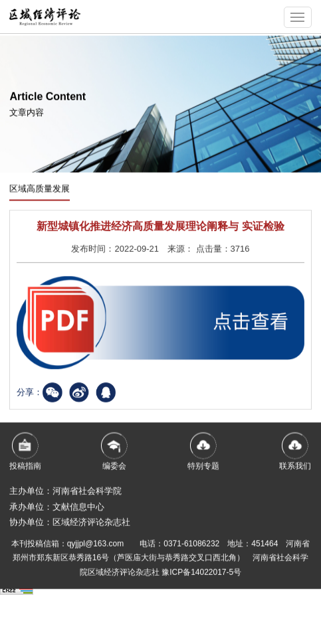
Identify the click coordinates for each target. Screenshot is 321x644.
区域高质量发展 (40, 190)
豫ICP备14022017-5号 (201, 577)
